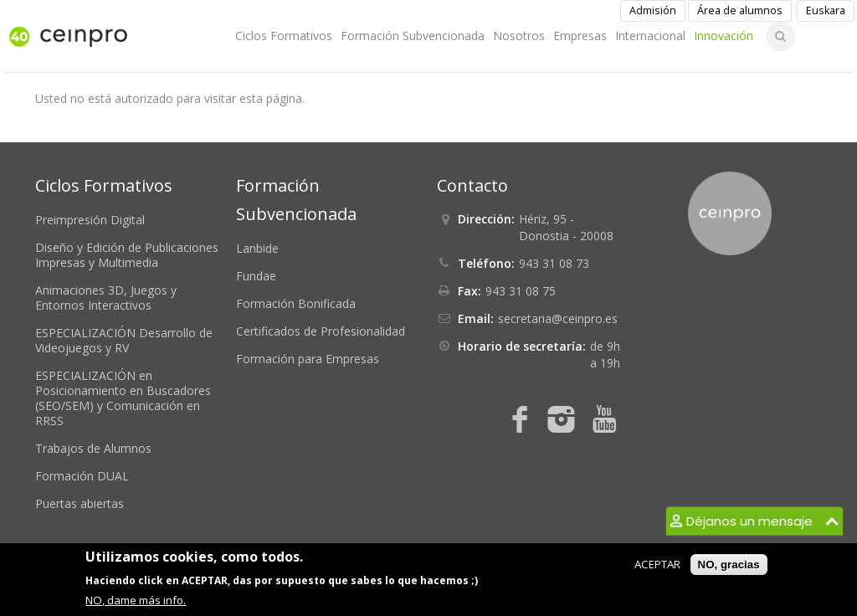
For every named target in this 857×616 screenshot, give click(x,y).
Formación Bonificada (296, 303)
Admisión (653, 10)
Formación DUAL (82, 476)
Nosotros (519, 36)
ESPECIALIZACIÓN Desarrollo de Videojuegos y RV (124, 340)
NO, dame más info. (136, 600)
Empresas (580, 36)
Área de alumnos (740, 10)
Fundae (256, 276)
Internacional (650, 36)
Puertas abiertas (80, 503)
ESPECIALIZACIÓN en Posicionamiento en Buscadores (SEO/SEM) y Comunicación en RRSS (123, 398)
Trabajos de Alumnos (93, 448)
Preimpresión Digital (90, 220)
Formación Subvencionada (413, 36)
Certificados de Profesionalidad (321, 331)
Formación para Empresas (308, 359)
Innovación (724, 36)
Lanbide (257, 248)
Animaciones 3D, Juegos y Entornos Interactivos (106, 298)
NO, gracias (729, 565)
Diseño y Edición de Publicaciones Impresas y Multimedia (127, 255)
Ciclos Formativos (284, 36)
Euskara (826, 10)
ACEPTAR (657, 564)
